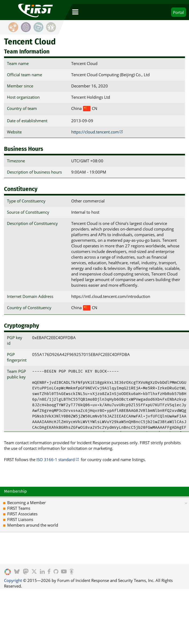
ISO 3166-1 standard (56, 459)
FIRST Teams (19, 508)
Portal (178, 12)
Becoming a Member (27, 503)
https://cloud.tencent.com (95, 132)
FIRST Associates (22, 514)
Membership (15, 491)
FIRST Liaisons (20, 519)
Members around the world (33, 525)
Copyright (13, 580)
